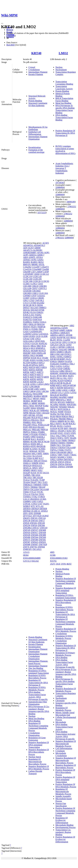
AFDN (65, 328)
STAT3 (67, 433)
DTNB (41, 310)
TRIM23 (71, 440)
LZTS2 (73, 393)
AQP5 (26, 255)
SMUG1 (54, 431)
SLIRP (35, 458)
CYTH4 (33, 303)
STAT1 (60, 433)
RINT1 (59, 424)
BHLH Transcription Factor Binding (64, 100)
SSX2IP (27, 473)
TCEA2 (26, 480)
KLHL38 (27, 365)
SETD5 (41, 451)
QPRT (33, 437)
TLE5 (45, 482)
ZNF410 (27, 533)
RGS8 (47, 442)
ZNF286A (27, 528)
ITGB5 (26, 360)
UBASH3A (34, 499)
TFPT (67, 438)
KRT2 (26, 367)
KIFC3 (41, 363)
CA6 (33, 272)
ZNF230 (41, 523)
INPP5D (27, 358)
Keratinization (35, 147)
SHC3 (34, 454)
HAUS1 (27, 346)
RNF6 (34, 444)
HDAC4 (27, 348)
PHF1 (46, 418)
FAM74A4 (37, 320)
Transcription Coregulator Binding (64, 83)
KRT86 (33, 382)
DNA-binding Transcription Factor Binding (64, 117)
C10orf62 (27, 267)
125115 (26, 552)
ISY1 (70, 378)
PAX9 (53, 416)
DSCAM (60, 354)
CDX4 (69, 345)
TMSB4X (37, 485)
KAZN (61, 381)
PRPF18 (44, 430)
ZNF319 (44, 528)
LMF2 (37, 389)
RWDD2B (41, 446)
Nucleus (59, 67)
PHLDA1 (35, 420)
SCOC (26, 451)
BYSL (42, 264)
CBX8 (37, 274)
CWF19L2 (39, 300)
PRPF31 (27, 432)
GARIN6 (27, 334)
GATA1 (59, 366)
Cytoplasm (60, 751)
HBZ (39, 346)
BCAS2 (67, 337)
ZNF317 (36, 528)
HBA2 (33, 346)
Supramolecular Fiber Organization (38, 703)
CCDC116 (28, 276)
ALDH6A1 (55, 333)
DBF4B (71, 349)
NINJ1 (26, 410)
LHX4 (40, 384)
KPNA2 (35, 365)
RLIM (65, 424)
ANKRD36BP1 (30, 253)
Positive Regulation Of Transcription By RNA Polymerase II (65, 133)
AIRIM (37, 248)
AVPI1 (34, 260)
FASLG (43, 322)
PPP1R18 (33, 427)
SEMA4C (33, 451)
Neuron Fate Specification (61, 805)
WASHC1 (62, 457)
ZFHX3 (44, 511)
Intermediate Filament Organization (38, 138)
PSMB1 (42, 432)
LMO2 (63, 53)
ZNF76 (26, 547)
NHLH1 (71, 407)
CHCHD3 (27, 293)
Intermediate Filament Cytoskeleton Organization (38, 656)
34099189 (71, 202)
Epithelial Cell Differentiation (35, 133)
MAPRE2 (54, 397)
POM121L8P (44, 425)
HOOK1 (73, 373)
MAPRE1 (64, 395)
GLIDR (44, 336)
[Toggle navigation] (2, 24)
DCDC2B (27, 305)
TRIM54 (54, 443)
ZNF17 (42, 521)
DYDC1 (68, 354)
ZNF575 (27, 540)
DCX (34, 305)
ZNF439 (27, 535)
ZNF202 (33, 523)
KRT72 (40, 372)
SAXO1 (68, 426)
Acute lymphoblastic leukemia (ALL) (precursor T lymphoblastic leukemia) (64, 168)
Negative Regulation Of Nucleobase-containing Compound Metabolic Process (66, 582)
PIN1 (34, 422)
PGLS (41, 418)
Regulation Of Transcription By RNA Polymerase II (38, 683)
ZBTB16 (27, 509)
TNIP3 (45, 485)
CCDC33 (72, 342)
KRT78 (33, 377)
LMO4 (32, 391)
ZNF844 (41, 547)
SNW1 (42, 463)
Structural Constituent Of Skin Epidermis (38, 104)
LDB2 (59, 390)
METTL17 (28, 399)
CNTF (34, 296)
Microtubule (61, 722)
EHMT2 (68, 357)
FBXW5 (27, 327)
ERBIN (61, 361)
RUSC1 (60, 426)
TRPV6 (26, 489)
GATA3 (53, 369)
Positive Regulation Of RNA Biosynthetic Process (65, 772)
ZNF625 (34, 542)
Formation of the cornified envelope (36, 151)
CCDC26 (37, 281)
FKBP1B (41, 327)
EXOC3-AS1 (29, 315)
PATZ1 (68, 414)
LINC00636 (35, 387)
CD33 (40, 284)
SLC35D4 (27, 458)
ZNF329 (27, 530)
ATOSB (69, 335)
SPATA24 (27, 466)
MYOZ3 (61, 402)
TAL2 (58, 436)
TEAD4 (27, 482)
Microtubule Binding (64, 825)
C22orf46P (36, 269)
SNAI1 (44, 461)
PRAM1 (41, 427)
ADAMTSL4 (56, 328)
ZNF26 (34, 525)
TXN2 (41, 494)
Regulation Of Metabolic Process (63, 709)
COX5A (33, 298)
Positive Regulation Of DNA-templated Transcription (65, 780)
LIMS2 (46, 384)
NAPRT (27, 408)
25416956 (11, 36)
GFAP (60, 369)
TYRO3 (41, 497)
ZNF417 (34, 533)
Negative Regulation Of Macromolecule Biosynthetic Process (66, 760)
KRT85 (26, 382)
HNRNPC (54, 373)
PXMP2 (27, 437)
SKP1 (66, 428)
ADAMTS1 (28, 245)
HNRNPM (64, 373)
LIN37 (26, 387)
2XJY (53, 564)
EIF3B (53, 359)
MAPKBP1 (28, 396)
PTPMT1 (43, 434)
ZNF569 (42, 537)
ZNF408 (42, 530)
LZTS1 (67, 393)
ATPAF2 (27, 260)
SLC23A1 (27, 456)
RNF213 (27, 444)
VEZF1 (46, 504)
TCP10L (71, 436)
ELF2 (69, 359)
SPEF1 (35, 468)
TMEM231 (28, 485)
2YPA (63, 564)
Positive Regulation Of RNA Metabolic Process (66, 786)
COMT (26, 298)
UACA (26, 499)
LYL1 (61, 393)
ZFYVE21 (28, 516)
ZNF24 (68, 462)
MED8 (44, 396)
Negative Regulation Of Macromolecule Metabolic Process (66, 744)
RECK (41, 442)
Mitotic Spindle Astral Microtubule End (65, 714)
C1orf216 (27, 269)
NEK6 (33, 408)
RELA (53, 424)
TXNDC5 (27, 497)
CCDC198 (28, 281)
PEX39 (34, 418)
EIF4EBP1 (61, 359)
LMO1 (43, 389)
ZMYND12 (68, 460)
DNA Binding (34, 721)
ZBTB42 (27, 511)
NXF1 (39, 413)
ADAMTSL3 (39, 245)
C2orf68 (45, 269)
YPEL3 (53, 460)
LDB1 (53, 390)
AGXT (31, 248)
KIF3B (60, 383)
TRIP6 (53, 445)
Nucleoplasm (61, 70)
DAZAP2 (63, 349)
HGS (33, 348)
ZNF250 (27, 525)
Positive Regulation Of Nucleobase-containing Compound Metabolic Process (65, 812)
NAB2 (46, 406)
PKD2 (39, 422)
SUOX (33, 473)
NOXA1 (54, 412)
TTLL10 (27, 494)
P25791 (53, 561)
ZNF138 (27, 521)
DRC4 (53, 354)
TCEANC (34, 480)
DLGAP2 (35, 308)
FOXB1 (35, 329)
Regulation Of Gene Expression (37, 739)
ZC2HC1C (36, 511)
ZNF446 (34, 535)
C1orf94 (66, 340)
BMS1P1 (27, 264)
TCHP (42, 480)
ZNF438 (42, 533)
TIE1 (40, 482)
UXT (40, 504)
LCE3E (26, 384)
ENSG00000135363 (59, 558)
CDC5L (62, 345)
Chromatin (60, 701)
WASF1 (53, 457)
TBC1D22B (38, 477)
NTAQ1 (68, 412)
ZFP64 (60, 460)
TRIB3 (64, 440)
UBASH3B (61, 452)
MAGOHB (38, 394)
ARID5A (33, 255)
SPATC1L (27, 468)
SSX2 (40, 470)
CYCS (26, 303)
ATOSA (39, 257)
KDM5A (68, 381)
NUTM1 (61, 414)
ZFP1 (26, 513)
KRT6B (39, 370)
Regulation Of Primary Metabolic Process (65, 654)
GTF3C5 (27, 343)
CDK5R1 (43, 286)
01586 (53, 555)
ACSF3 (46, 243)
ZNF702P (43, 544)
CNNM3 (27, 296)
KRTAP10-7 (69, 388)
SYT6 (39, 473)
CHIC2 (35, 293)
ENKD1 (40, 312)
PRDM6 (62, 419)
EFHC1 (53, 357)
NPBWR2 (45, 410)
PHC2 (71, 416)
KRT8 (46, 377)
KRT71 (33, 372)
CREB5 (41, 298)
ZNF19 (61, 462)
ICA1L (53, 376)
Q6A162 (35, 561)
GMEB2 (67, 369)
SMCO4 (37, 461)
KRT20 (32, 367)
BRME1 (35, 264)
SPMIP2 (27, 470)
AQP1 (47, 253)
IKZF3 (53, 378)
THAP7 (34, 482)
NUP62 (53, 414)
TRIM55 (62, 443)
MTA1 (26, 406)
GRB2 (62, 371)
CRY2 (26, 300)
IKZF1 (71, 376)
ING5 (33, 355)
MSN (69, 400)
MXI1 (32, 406)
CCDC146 (28, 279)
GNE (32, 339)
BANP (60, 337)
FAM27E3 (28, 320)
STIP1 (73, 433)
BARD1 (34, 262)
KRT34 (66, 385)
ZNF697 (34, 544)
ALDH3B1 (38, 250)
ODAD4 (46, 413)
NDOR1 (62, 404)
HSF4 (34, 353)
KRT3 (38, 367)
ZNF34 (61, 464)
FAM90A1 (28, 322)
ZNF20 (26, 523)
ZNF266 (41, 525)
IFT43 (59, 376)
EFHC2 (60, 357)
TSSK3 (61, 450)
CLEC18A (43, 293)
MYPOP (39, 406)
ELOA (33, 312)
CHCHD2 (36, 291)
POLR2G (54, 419)
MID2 (43, 399)
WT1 (33, 506)
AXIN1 (40, 260)
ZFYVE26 (37, 516)
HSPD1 (26, 355)
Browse (10, 30)
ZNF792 (33, 547)
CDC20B (27, 286)
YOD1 (69, 457)
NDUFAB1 (72, 404)
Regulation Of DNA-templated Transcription (39, 672)
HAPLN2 (43, 343)
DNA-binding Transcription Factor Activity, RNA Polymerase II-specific (38, 696)
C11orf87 (36, 267)
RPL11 (40, 444)
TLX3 (58, 440)
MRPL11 (27, 403)
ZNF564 (34, 537)
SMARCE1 (28, 461)
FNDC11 (27, 329)
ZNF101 (34, 518)
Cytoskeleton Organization (34, 734)
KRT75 (40, 375)
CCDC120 (37, 276)
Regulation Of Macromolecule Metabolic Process (63, 791)
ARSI (26, 257)
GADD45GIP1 (36, 331)
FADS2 (38, 315)
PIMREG (27, 422)
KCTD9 (27, 363)
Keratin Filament (36, 74)
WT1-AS (40, 506)
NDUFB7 (54, 407)
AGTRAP (54, 330)
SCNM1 (42, 449)
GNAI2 (26, 339)
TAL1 (53, 436)
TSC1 (59, 445)
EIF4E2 (26, 312)
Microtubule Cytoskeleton (61, 754)
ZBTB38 (43, 509)
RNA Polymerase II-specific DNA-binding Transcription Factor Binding (65, 109)
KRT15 (59, 385)
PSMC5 (27, 434)
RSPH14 (27, 446)
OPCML (32, 415)
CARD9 (39, 272)
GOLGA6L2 (29, 341)
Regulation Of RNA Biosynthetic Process (37, 677)
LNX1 (39, 391)
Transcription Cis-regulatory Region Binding (63, 832)
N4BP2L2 (70, 402)
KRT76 (26, 377)
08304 (26, 555)
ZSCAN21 (37, 549)
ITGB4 (45, 358)
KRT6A (32, 370)
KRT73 (26, 375)
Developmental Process (66, 827)
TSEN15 (54, 448)
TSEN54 (62, 448)
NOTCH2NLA (64, 409)
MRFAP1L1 (61, 400)
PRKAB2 (36, 430)
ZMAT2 (27, 518)
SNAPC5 (62, 431)
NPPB (26, 413)
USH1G (54, 455)
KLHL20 (67, 383)
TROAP (42, 487)
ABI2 (72, 326)
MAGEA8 (55, 395)
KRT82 (33, 379)
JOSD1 (33, 360)
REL (73, 421)
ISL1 (65, 378)
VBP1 (60, 455)
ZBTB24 (35, 509)
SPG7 (41, 468)
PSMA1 (34, 432)
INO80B (39, 355)
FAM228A (55, 364)
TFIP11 (60, 438)
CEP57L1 (43, 288)
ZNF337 (34, 530)
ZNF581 (42, 540)
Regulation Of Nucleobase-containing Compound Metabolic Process (38, 727)
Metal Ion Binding (63, 103)
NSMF (61, 412)
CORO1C (54, 349)
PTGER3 (34, 434)
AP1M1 (40, 253)
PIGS (42, 420)
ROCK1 (72, 424)
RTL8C (53, 426)
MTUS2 (54, 402)
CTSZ (32, 300)
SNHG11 (27, 463)
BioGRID (11, 45)
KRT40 (36, 53)
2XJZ (58, 564)
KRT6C (26, 372)
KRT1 (41, 365)
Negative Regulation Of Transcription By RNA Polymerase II (66, 648)
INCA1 (60, 378)
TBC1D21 (28, 477)
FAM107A (28, 317)
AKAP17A (28, 250)
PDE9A (65, 416)
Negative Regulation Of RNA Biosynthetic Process (39, 752)
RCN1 (67, 421)
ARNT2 (62, 335)
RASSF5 (41, 439)
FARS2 (36, 322)
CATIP (46, 272)
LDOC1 (65, 390)
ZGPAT (45, 516)
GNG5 (38, 339)
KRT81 (26, 379)
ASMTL (32, 257)
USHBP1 (27, 501)
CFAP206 (27, 291)
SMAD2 (73, 428)
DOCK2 (27, 310)
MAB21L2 (28, 394)
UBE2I (70, 452)
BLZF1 (53, 340)
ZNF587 (27, 542)
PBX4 (58, 416)
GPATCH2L (40, 341)
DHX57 (27, 308)
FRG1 (41, 329)
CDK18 (35, 286)
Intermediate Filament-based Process (38, 662)
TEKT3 (53, 438)
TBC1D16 (36, 475)
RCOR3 (34, 442)
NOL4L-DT (35, 410)
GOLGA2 (54, 371)
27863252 (72, 207)
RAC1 (34, 439)
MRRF (34, 403)
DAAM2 (40, 303)
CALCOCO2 (56, 342)
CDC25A (54, 345)
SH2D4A (27, 454)
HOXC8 (42, 351)
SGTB (60, 428)
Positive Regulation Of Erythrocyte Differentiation (65, 839)
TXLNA (35, 494)
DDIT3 (53, 352)
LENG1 (33, 384)
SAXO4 (54, 428)
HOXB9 (34, 351)
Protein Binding (35, 101)
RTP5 (34, 446)
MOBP (34, 401)
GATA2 (35, 334)
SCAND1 (34, 449)
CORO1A (70, 347)
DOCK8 (34, 310)
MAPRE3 (63, 397)
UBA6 (53, 452)
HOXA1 (27, 351)
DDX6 (40, 305)
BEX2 (41, 262)
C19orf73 (45, 267)
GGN (38, 336)
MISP (53, 400)
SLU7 (41, 458)
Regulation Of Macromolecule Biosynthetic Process (37, 762)
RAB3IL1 (41, 437)
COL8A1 (41, 296)
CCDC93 (45, 281)
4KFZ (69, 564)
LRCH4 (45, 391)
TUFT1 (68, 450)
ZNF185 (54, 462)
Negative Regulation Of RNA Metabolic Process (39, 768)
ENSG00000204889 (32, 558)
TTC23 (33, 492)
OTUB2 (39, 415)
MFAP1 (36, 399)
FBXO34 (41, 324)
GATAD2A (43, 334)
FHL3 (72, 364)
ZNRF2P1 (28, 549)
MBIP (71, 397)
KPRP (53, 385)
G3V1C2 (27, 561)
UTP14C (27, 504)
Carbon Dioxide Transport (35, 772)
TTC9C (40, 492)
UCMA (43, 499)
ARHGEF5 (65, 333)
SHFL (40, 454)
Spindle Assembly (63, 796)
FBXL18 (32, 324)
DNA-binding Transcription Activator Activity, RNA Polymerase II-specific (65, 735)
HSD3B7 (27, 353)
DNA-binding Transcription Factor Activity (64, 727)
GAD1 (26, 331)
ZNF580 (34, 540)
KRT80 (60, 388)
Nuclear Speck (35, 757)
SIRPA (46, 454)
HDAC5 (69, 371)
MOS (40, 401)
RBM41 (27, 442)
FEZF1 (34, 327)
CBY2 (65, 342)
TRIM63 (70, 443)
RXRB (26, 449)
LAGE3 (40, 382)
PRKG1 (70, 419)
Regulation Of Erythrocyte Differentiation (62, 820)
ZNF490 (27, 537)
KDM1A (34, 363)
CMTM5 (61, 347)
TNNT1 (27, 487)
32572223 (42, 213)
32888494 (60, 187)
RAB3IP (27, 439)
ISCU (39, 358)
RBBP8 (61, 421)
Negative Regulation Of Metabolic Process (66, 690)
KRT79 (40, 377)
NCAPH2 (54, 404)
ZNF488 (42, 535)
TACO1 (46, 473)
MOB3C (27, 401)
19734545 (60, 183)
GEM (26, 336)
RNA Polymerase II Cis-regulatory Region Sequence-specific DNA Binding (39, 710)
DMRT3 (43, 308)
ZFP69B (37, 513)
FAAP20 (68, 361)
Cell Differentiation (64, 748)
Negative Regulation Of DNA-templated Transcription (39, 745)
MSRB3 (41, 403)
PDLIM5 (27, 418)
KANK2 (40, 360)
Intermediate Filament (38, 72)
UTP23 (34, 504)
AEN (25, 248)
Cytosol (32, 67)
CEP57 (35, 288)
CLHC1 (53, 347)
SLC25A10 (37, 456)
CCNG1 (34, 284)
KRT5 (26, 370)
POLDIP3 (27, 425)
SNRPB (35, 463)
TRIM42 (34, 487)
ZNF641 (54, 467)
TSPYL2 (54, 450)
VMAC (73, 455)
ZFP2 (31, 513)
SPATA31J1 (37, 466)
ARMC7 (41, 255)
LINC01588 (28, 389)
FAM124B (37, 317)
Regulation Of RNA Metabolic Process (37, 689)
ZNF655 (42, 542)
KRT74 (33, 375)
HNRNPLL (40, 348)
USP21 (40, 501)
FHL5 (53, 366)
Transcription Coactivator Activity (64, 88)
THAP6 (73, 438)
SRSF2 (34, 470)
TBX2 (64, 436)
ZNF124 (42, 518)
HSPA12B (41, 353)
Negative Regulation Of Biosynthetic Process (66, 766)
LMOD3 (54, 393)
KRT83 (40, 379)
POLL (35, 425)
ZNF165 (34, 521)
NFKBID (40, 408)
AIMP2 (62, 330)
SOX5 (69, 431)
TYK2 (35, 497)
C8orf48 (27, 272)
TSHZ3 (26, 492)
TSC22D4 (35, 489)
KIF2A (53, 383)
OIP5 (25, 415)
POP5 (26, 427)
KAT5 (47, 360)
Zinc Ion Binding (36, 668)
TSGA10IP (44, 489)
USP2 (34, 501)
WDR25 (27, 506)
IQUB (33, 358)
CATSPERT (28, 274)
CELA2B (27, 288)
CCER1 (26, 284)
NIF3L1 (54, 409)
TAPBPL (27, 475)
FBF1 (26, 324)
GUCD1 (35, 343)
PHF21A (27, 420)
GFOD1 (32, 336)
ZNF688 (27, 544)
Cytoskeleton (34, 70)
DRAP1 (68, 352)
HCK (44, 346)
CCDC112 (44, 274)
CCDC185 (37, 279)
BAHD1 (27, 262)
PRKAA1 (27, 430)
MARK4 (37, 396)
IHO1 (65, 376)
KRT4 (44, 367)
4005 (52, 552)
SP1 (74, 431)
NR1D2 (32, 413)
